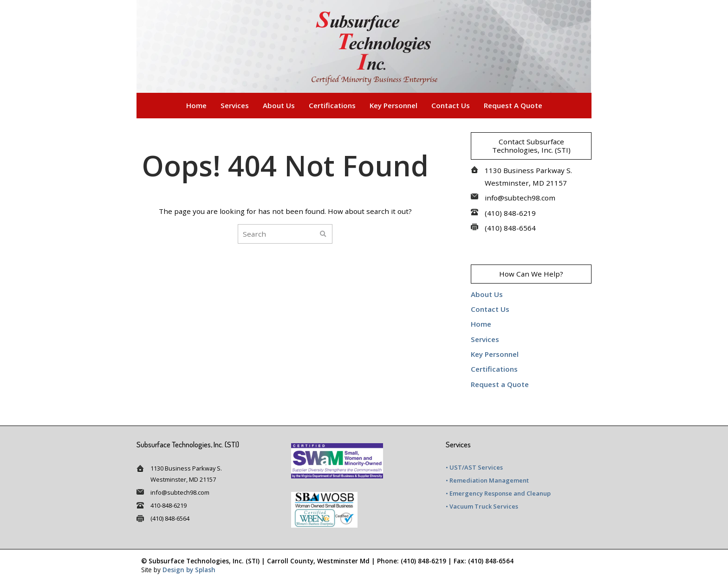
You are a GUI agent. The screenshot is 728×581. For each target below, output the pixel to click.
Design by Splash (189, 570)
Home (196, 105)
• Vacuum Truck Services (482, 506)
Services (235, 105)
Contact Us (451, 105)
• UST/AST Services (474, 467)
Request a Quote (513, 105)
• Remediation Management (487, 480)
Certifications (332, 105)
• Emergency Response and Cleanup (498, 493)
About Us (279, 105)
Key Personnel (393, 105)
